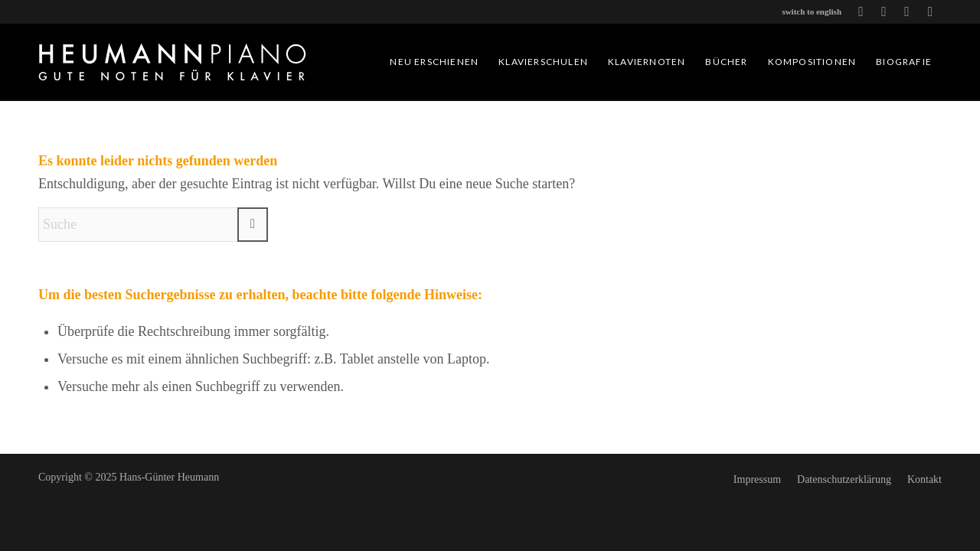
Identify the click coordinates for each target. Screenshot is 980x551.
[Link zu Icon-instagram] (930, 11)
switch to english (812, 11)
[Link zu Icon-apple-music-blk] (907, 11)
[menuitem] (434, 62)
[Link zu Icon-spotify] (884, 11)
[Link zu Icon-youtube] (861, 11)
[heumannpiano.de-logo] (172, 62)
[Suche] (153, 225)
